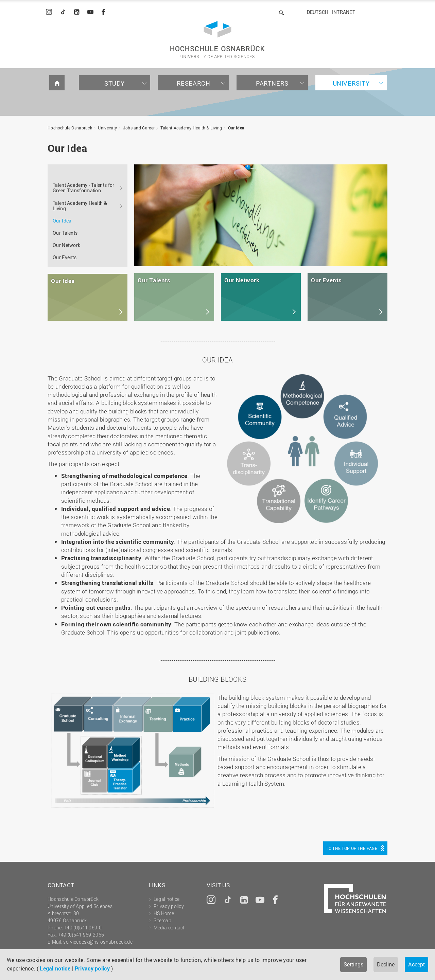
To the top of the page (352, 848)
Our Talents (65, 233)
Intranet (344, 12)
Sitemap (162, 920)
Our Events (65, 257)
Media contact (169, 928)
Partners (272, 83)
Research (194, 83)
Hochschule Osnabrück (70, 128)
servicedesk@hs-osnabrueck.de (98, 942)
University (351, 83)
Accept (416, 964)
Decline (386, 964)
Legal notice (55, 968)
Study (115, 83)
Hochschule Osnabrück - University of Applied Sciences (217, 40)
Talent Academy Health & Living (191, 128)
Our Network (66, 245)
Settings (353, 964)
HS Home (164, 913)
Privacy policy (92, 968)
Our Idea (236, 128)
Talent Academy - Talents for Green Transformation (83, 188)
